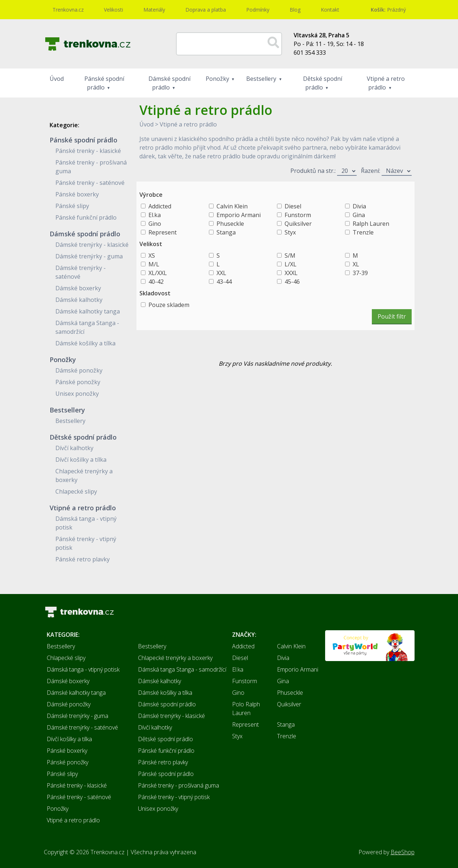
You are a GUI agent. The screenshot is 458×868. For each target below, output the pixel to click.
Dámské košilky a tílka (85, 343)
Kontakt (330, 10)
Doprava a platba (206, 10)
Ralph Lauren (371, 224)
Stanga (226, 232)
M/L (154, 264)
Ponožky (217, 79)
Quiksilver (298, 224)
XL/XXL (158, 273)
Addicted (160, 206)
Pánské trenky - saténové (90, 183)
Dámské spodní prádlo (169, 83)
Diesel (293, 206)
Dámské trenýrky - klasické (92, 245)
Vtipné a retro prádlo (386, 83)
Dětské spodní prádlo (323, 83)
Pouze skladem (169, 305)
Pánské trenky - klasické (88, 151)
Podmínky (258, 10)
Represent (163, 232)
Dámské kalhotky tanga (88, 311)
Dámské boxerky (78, 288)
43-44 (224, 282)
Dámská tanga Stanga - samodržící (182, 669)
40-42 (156, 282)
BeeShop (403, 852)
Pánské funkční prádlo (86, 217)
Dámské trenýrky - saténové (82, 727)
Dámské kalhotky (79, 300)
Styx (290, 232)
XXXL (291, 273)
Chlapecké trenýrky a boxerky (175, 658)
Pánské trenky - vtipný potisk (174, 797)
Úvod (57, 79)
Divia (359, 206)
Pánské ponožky (78, 382)
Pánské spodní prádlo (104, 83)
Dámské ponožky (79, 370)
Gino (155, 224)
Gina (359, 215)
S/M (290, 256)
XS (152, 256)
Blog (295, 10)
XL (356, 264)
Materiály (154, 10)
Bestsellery (261, 79)
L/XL (291, 264)
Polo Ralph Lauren (246, 709)
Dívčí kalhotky (74, 448)
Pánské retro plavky (83, 559)
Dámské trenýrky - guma (89, 256)
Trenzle (363, 232)
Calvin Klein (232, 206)
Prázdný (388, 10)
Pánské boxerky (77, 194)
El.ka (155, 215)
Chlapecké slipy (76, 491)
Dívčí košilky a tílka (81, 460)
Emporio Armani (239, 215)
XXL (221, 273)
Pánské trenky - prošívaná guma (178, 785)
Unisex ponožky (77, 394)
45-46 (292, 282)
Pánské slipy (72, 206)
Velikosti (114, 10)
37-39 (360, 273)
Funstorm (298, 215)
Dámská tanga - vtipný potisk (83, 669)
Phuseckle (230, 224)
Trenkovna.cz (68, 10)
